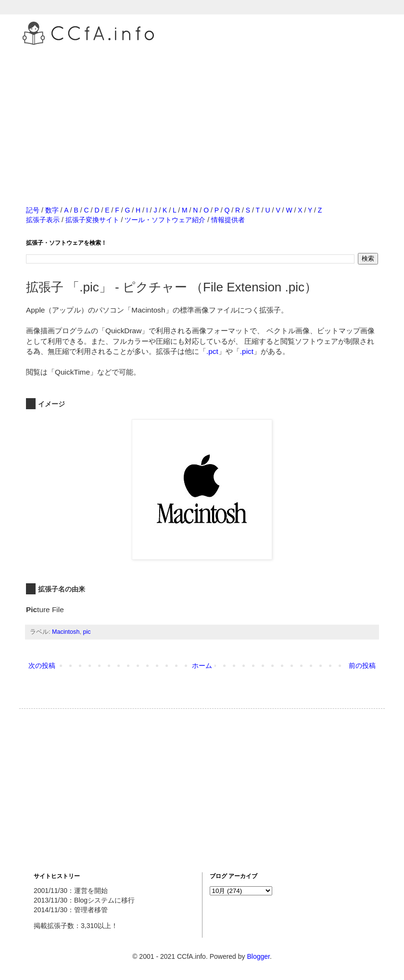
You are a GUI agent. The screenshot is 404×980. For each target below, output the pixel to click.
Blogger (258, 956)
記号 (33, 210)
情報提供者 (228, 220)
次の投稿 (42, 666)
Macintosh (66, 632)
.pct (212, 351)
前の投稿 (362, 666)
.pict (247, 351)
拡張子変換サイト (92, 220)
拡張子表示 (43, 220)
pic (87, 632)
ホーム (202, 666)
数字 (52, 210)
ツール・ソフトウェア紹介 (165, 220)
